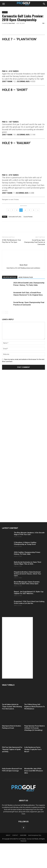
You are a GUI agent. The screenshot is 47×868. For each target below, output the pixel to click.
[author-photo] (23, 262)
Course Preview (28, 217)
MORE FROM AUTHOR (26, 277)
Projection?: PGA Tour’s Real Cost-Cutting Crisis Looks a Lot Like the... (29, 602)
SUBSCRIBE (23, 835)
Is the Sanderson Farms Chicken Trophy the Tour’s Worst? (33, 749)
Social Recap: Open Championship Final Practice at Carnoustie (35, 242)
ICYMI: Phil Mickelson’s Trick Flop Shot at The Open (11, 241)
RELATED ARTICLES (10, 277)
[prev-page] (3, 312)
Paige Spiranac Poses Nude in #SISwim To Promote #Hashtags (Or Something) (34, 728)
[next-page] (7, 312)
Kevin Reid (12, 23)
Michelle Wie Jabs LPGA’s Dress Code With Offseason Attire (34, 771)
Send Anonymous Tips (35, 835)
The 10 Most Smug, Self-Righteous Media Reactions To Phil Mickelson (35, 707)
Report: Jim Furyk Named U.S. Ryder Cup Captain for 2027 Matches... (29, 593)
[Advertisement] (17, 410)
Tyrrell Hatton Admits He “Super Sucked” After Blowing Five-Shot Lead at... (12, 707)
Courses (5, 12)
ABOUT (8, 835)
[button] (3, 4)
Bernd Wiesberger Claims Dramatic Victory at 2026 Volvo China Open (27, 583)
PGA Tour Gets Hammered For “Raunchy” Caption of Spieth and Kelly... (12, 749)
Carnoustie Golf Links (15, 217)
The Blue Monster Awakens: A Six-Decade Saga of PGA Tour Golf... (29, 534)
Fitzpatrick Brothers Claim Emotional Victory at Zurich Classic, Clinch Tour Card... (28, 574)
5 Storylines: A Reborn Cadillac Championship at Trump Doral (25, 543)
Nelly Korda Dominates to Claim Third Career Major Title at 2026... (28, 563)
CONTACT (15, 835)
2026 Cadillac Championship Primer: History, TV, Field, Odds (27, 553)
